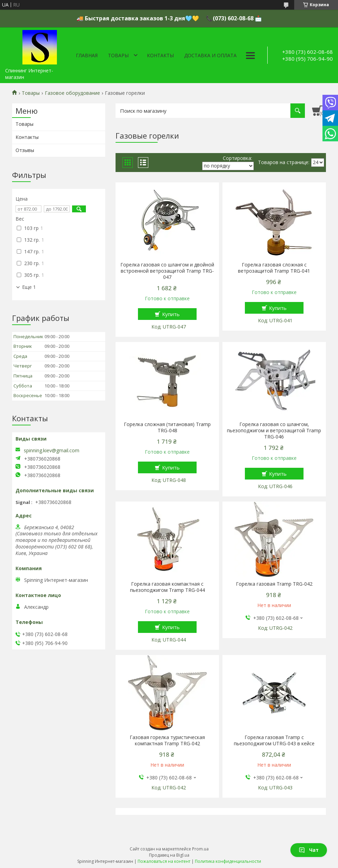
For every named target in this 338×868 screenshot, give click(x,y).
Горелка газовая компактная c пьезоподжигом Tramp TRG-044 (167, 587)
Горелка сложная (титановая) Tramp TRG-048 (167, 427)
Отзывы (25, 150)
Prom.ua (200, 849)
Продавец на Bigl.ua (169, 855)
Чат (309, 850)
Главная (87, 55)
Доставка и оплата (210, 55)
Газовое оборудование (72, 93)
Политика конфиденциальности (228, 861)
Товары (118, 55)
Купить (171, 314)
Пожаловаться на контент (164, 861)
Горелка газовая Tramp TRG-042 (274, 584)
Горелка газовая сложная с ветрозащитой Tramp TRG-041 (274, 268)
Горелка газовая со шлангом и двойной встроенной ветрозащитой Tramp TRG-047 (167, 271)
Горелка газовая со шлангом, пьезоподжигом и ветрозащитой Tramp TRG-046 (274, 431)
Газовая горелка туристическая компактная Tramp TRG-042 (167, 740)
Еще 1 (29, 287)
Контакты (160, 55)
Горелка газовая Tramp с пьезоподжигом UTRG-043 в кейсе (274, 740)
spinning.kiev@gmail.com (52, 451)
